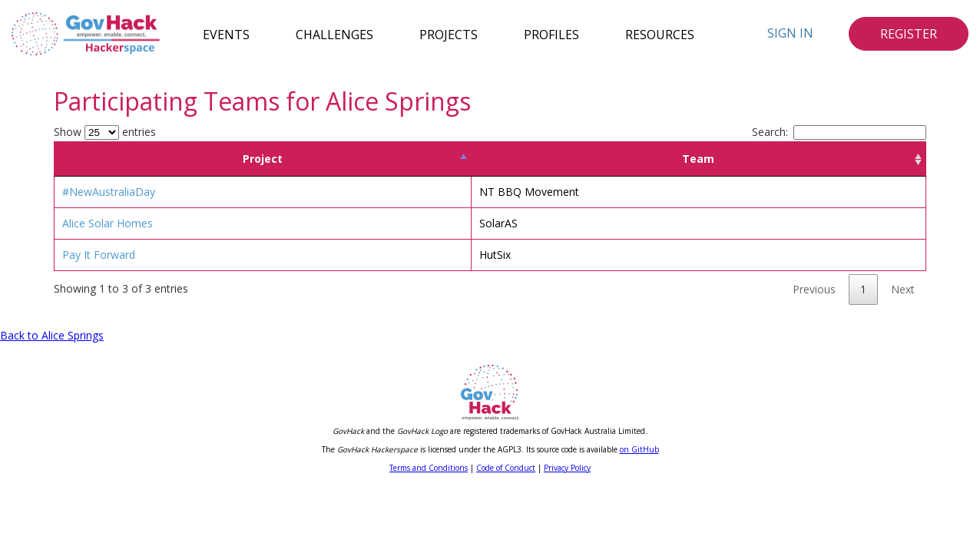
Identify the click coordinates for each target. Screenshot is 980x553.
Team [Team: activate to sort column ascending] (698, 159)
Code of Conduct (506, 468)
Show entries (105, 132)
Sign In (790, 33)
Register (909, 34)
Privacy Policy (567, 468)
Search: (839, 132)
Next (903, 289)
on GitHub (639, 449)
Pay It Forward (99, 255)
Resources (660, 34)
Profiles (551, 34)
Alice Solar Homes (108, 223)
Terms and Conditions (429, 468)
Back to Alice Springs (52, 335)
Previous (814, 289)
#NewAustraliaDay (109, 192)
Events (226, 34)
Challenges (334, 34)
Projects (449, 34)
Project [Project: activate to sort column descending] (263, 159)
